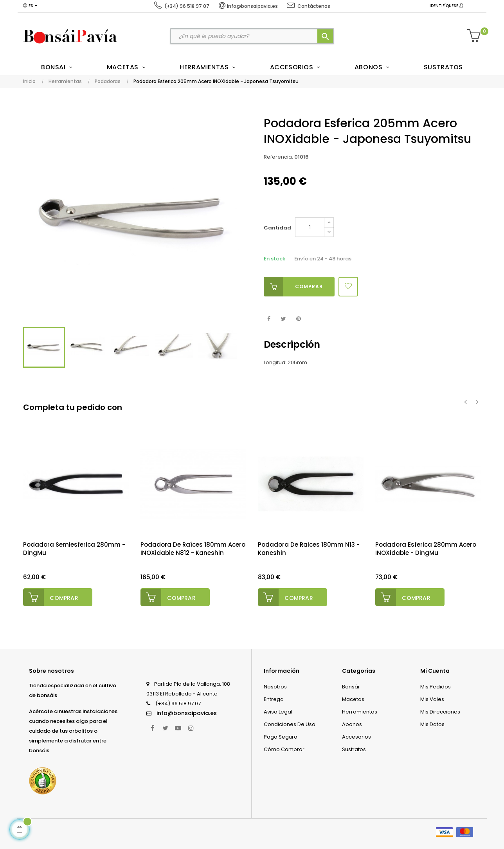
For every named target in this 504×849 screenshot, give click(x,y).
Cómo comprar (284, 749)
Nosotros (275, 686)
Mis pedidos (436, 686)
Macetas (353, 699)
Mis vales (432, 699)
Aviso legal (278, 711)
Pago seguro (281, 736)
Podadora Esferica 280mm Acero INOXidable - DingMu (426, 549)
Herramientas (360, 711)
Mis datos (432, 724)
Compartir (269, 319)
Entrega (274, 699)
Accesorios (356, 736)
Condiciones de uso (290, 724)
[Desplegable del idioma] (30, 6)
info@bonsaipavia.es (187, 713)
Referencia (278, 157)
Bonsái (351, 686)
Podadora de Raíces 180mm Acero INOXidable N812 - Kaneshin (193, 549)
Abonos (352, 724)
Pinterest (298, 319)
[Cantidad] (310, 227)
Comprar (293, 287)
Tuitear (283, 319)
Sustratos (354, 749)
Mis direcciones (440, 711)
